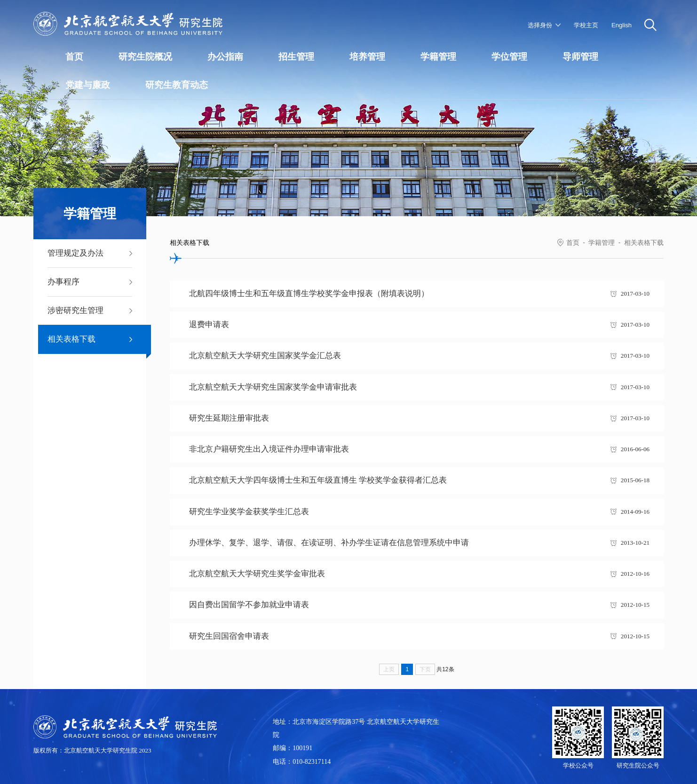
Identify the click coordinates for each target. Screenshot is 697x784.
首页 (74, 57)
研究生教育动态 (177, 85)
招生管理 (296, 57)
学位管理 (509, 57)
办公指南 (225, 57)
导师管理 (580, 57)
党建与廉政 (88, 85)
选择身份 (540, 25)
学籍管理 (438, 57)
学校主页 (586, 25)
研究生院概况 (145, 57)
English (622, 25)
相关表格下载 (644, 243)
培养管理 (367, 57)
